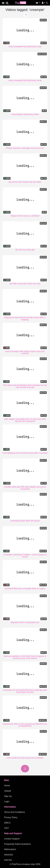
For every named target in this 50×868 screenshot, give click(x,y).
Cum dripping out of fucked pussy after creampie (25, 453)
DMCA (7, 823)
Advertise (9, 855)
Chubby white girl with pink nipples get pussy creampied (25, 488)
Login (7, 801)
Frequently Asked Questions (17, 844)
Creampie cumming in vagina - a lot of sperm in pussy (25, 556)
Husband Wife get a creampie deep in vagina (25, 589)
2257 (7, 828)
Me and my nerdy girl (25, 250)
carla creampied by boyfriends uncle (25, 47)
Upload (8, 791)
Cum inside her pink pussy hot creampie (25, 758)
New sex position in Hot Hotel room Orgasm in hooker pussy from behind (25, 657)
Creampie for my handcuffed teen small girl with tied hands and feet (25, 691)
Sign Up (8, 796)
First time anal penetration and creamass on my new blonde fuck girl (25, 386)
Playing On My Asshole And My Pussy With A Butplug (25, 319)
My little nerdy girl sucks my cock (25, 284)
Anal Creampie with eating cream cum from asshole (25, 352)
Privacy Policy (11, 817)
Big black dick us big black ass (25, 622)
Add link (8, 860)
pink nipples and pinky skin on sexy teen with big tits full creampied (25, 420)
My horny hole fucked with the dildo (25, 182)
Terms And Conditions (15, 812)
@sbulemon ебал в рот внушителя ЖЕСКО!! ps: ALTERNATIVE (25, 725)
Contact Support (12, 839)
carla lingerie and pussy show (25, 114)
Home (7, 786)
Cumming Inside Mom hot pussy (25, 521)
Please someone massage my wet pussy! (25, 148)
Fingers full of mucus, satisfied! (25, 216)
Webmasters (10, 849)
